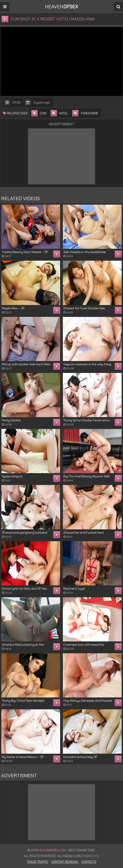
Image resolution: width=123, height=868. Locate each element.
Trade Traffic (38, 862)
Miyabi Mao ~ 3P (13, 308)
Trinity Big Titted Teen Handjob (23, 701)
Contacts (89, 862)
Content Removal (65, 862)
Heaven (61, 7)
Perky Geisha (11, 420)
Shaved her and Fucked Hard (84, 532)
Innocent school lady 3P (80, 757)
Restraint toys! (74, 589)
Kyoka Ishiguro (12, 476)
